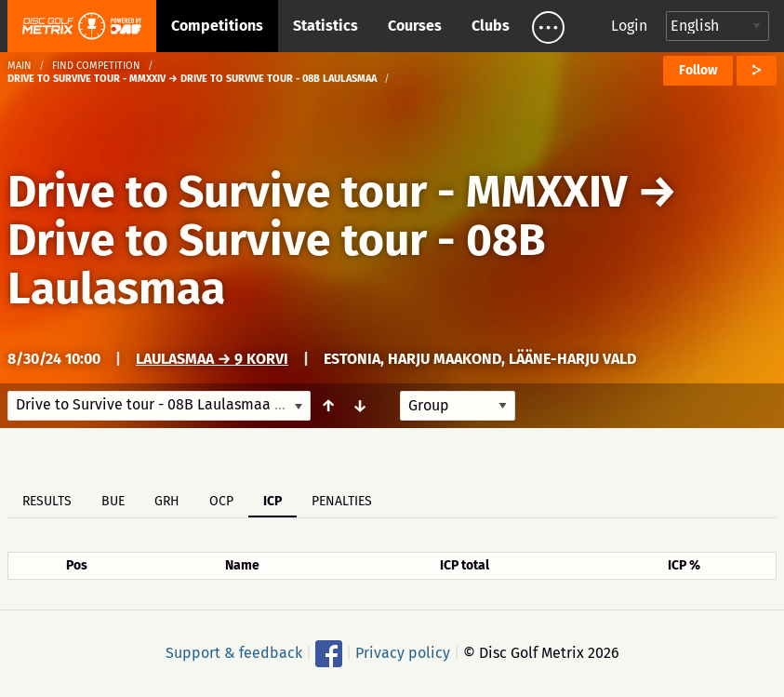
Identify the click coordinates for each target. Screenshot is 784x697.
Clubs (491, 26)
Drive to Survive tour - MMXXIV (317, 192)
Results (47, 501)
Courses (415, 26)
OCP (221, 501)
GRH (167, 501)
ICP (272, 501)
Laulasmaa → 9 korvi (212, 359)
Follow (698, 70)
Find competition (96, 66)
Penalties (342, 501)
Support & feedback (234, 653)
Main (20, 66)
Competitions (217, 26)
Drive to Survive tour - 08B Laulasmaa (277, 264)
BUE (113, 501)
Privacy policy (403, 653)
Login (629, 26)
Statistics (326, 26)
